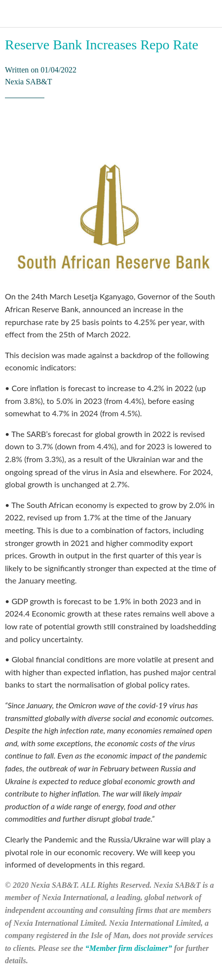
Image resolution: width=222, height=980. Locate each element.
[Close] (14, 14)
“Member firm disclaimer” (129, 948)
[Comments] (205, 128)
